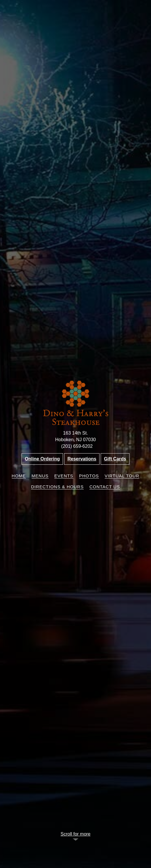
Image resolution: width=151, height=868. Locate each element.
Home (19, 476)
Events (64, 476)
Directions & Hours (57, 487)
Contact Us (105, 487)
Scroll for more (75, 834)
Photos (89, 476)
